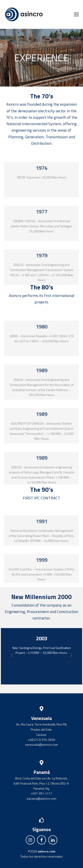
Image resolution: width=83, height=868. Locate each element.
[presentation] (71, 655)
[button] (76, 14)
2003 (42, 638)
